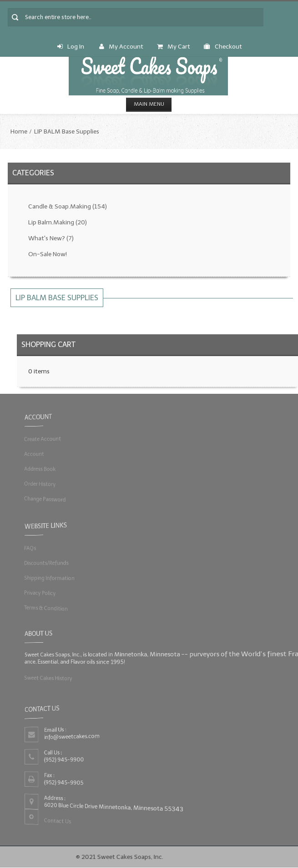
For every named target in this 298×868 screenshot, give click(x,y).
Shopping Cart (48, 345)
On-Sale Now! (48, 254)
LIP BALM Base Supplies (67, 131)
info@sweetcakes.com (72, 737)
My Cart (174, 47)
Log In (71, 47)
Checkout (223, 47)
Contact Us (57, 821)
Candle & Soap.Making (68, 206)
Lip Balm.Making (58, 222)
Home (19, 131)
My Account (121, 47)
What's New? (51, 238)
